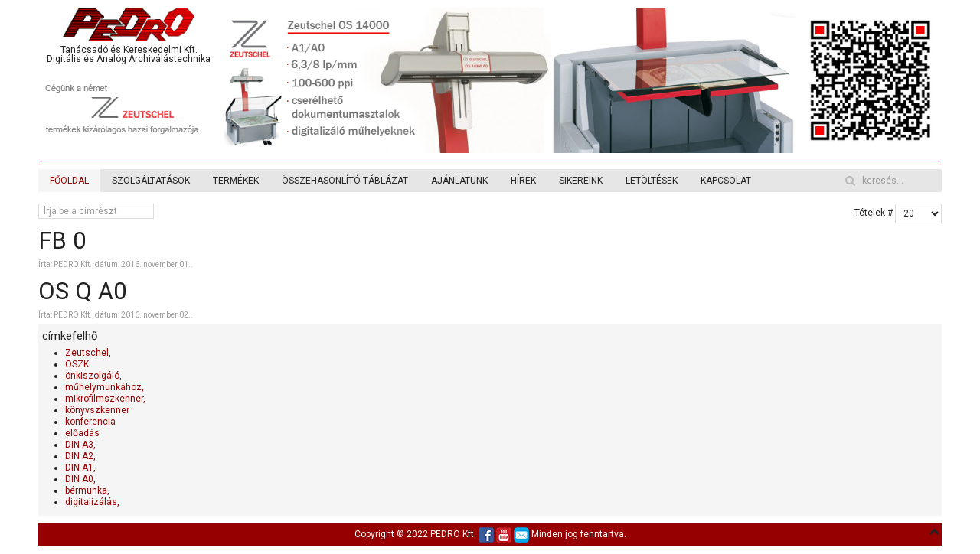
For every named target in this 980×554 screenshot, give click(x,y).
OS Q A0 (82, 291)
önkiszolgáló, (93, 376)
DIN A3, (80, 445)
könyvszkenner (97, 410)
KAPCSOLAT (726, 181)
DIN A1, (80, 468)
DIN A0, (80, 479)
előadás (82, 433)
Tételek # (874, 213)
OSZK (77, 364)
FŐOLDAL (69, 181)
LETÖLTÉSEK (652, 181)
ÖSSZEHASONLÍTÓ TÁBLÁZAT (345, 181)
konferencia (90, 422)
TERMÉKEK (236, 181)
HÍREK (523, 181)
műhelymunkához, (105, 387)
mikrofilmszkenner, (105, 399)
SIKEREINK (581, 181)
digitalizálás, (92, 502)
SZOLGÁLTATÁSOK (151, 181)
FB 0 (62, 241)
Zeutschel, (88, 353)
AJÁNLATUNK (459, 181)
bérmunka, (87, 490)
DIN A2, (80, 456)
